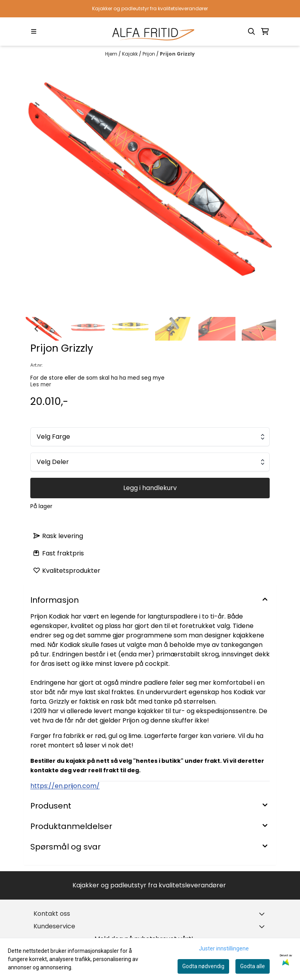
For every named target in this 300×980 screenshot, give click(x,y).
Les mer (41, 385)
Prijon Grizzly (177, 54)
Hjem (112, 54)
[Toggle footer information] (263, 914)
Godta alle (253, 966)
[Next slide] (263, 329)
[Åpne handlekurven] (265, 32)
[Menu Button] (34, 31)
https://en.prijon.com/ (65, 786)
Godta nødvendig (203, 966)
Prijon (149, 54)
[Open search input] (252, 32)
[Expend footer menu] (263, 926)
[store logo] (150, 32)
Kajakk (131, 54)
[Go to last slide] (37, 329)
